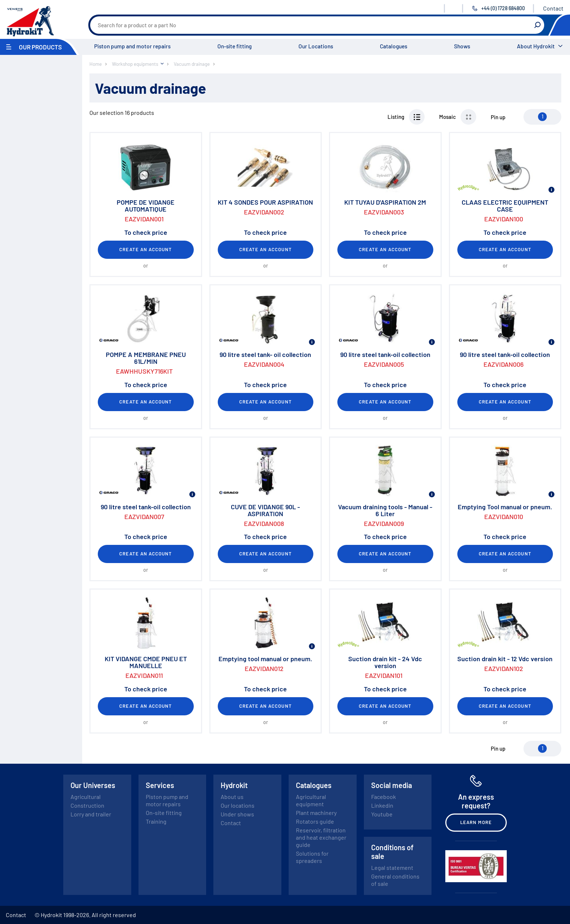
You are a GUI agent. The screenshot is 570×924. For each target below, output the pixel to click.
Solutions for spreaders (312, 857)
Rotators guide (315, 821)
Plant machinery (316, 813)
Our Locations (316, 46)
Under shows (237, 814)
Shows (462, 46)
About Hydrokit (536, 46)
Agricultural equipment (311, 800)
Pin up (498, 117)
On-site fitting (234, 46)
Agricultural (86, 797)
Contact (553, 8)
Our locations (238, 805)
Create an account (146, 249)
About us (232, 797)
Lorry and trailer (91, 814)
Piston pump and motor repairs (132, 46)
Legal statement (392, 867)
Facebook (384, 797)
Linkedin (382, 805)
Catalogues (394, 46)
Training (156, 821)
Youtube (382, 814)
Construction (87, 805)
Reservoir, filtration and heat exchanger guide (321, 837)
